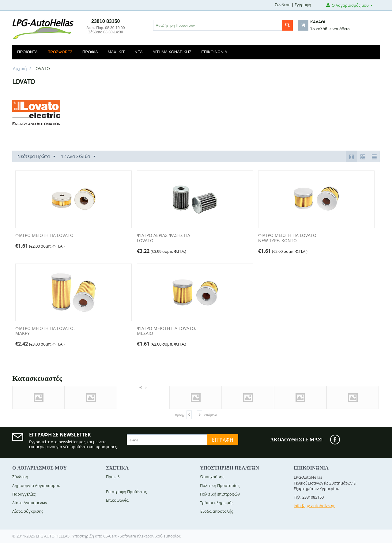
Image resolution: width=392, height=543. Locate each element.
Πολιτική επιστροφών (220, 494)
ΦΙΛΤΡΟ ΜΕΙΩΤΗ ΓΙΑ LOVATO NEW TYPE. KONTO (287, 238)
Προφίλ (90, 52)
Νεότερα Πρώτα (36, 157)
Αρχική (20, 68)
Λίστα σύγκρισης (28, 511)
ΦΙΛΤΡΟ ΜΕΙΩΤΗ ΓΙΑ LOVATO (44, 236)
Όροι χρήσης (212, 477)
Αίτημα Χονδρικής (172, 52)
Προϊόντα (27, 52)
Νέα (139, 52)
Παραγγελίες (24, 494)
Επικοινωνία (214, 52)
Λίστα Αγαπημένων (30, 503)
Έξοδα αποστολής (217, 511)
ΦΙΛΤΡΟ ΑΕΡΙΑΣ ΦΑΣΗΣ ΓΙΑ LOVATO (164, 238)
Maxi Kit (116, 52)
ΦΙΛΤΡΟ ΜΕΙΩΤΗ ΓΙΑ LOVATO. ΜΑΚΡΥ (45, 331)
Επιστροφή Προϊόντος (126, 492)
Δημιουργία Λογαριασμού (36, 485)
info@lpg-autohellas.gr (314, 506)
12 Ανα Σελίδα (78, 157)
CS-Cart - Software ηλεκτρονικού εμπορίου (142, 536)
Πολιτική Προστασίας (220, 485)
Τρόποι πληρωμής (217, 503)
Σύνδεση (283, 5)
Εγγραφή (303, 5)
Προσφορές (60, 52)
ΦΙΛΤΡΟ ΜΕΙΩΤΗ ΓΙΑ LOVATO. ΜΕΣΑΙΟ (167, 331)
